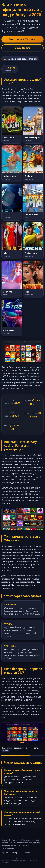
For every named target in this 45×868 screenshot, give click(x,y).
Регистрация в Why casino (22, 39)
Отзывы (26, 852)
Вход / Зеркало (23, 48)
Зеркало (5, 852)
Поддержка (16, 852)
